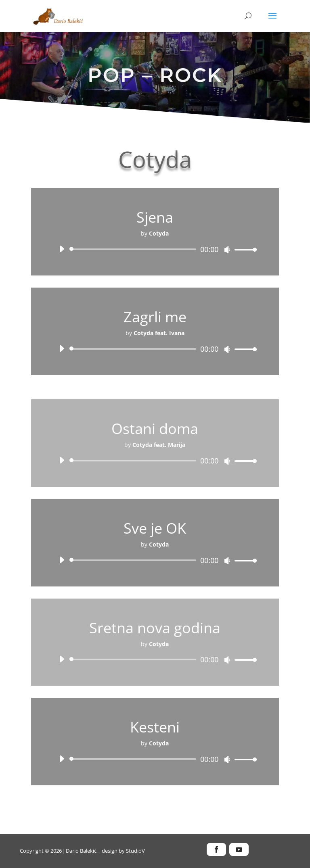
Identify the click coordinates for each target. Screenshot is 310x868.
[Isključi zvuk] (227, 250)
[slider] (134, 249)
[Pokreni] (62, 249)
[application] (155, 249)
